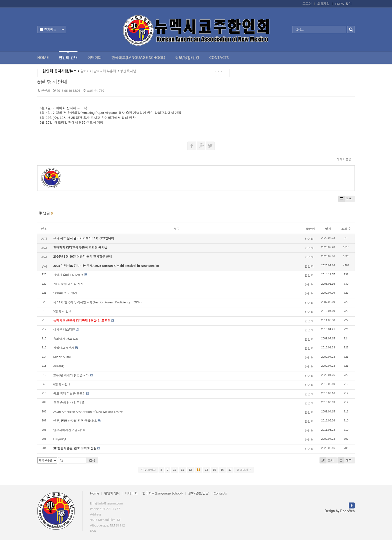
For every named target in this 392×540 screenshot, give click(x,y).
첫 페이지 (148, 470)
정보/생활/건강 (187, 58)
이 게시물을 (344, 159)
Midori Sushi (62, 357)
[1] (82, 403)
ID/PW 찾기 (343, 4)
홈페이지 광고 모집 (66, 339)
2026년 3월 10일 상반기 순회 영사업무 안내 (83, 256)
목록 (345, 199)
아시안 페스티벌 (64, 330)
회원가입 (323, 4)
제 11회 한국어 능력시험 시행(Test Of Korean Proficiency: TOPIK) (97, 302)
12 (190, 470)
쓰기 (327, 460)
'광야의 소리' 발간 (65, 293)
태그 (345, 460)
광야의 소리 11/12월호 (68, 275)
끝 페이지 (244, 470)
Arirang (58, 366)
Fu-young (60, 439)
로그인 (307, 4)
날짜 (328, 229)
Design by (340, 511)
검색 (92, 460)
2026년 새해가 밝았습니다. (71, 375)
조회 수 (346, 229)
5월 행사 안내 (62, 311)
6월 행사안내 (52, 82)
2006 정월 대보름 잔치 (68, 284)
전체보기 (52, 30)
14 (206, 470)
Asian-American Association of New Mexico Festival (89, 412)
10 (174, 470)
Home (43, 58)
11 (182, 470)
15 (214, 470)
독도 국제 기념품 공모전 (69, 394)
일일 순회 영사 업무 (66, 403)
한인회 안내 (68, 55)
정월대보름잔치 (64, 348)
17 (230, 470)
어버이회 (94, 58)
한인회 (45, 91)
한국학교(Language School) (138, 58)
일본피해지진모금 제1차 (69, 430)
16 (222, 470)
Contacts (219, 58)
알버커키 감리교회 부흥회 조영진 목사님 (108, 72)
